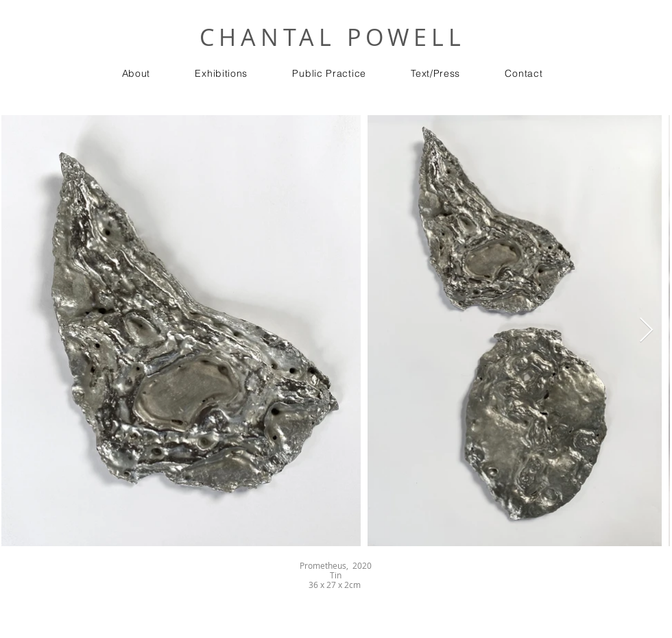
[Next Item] (646, 331)
